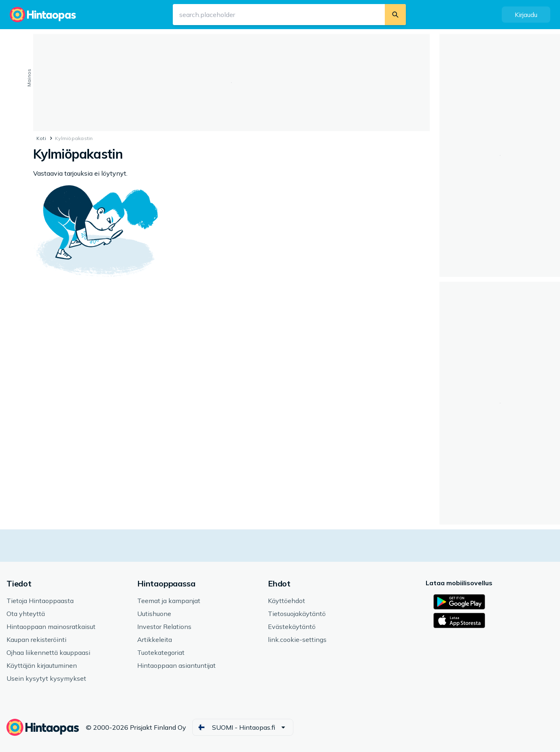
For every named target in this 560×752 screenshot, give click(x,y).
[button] (526, 15)
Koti (41, 138)
